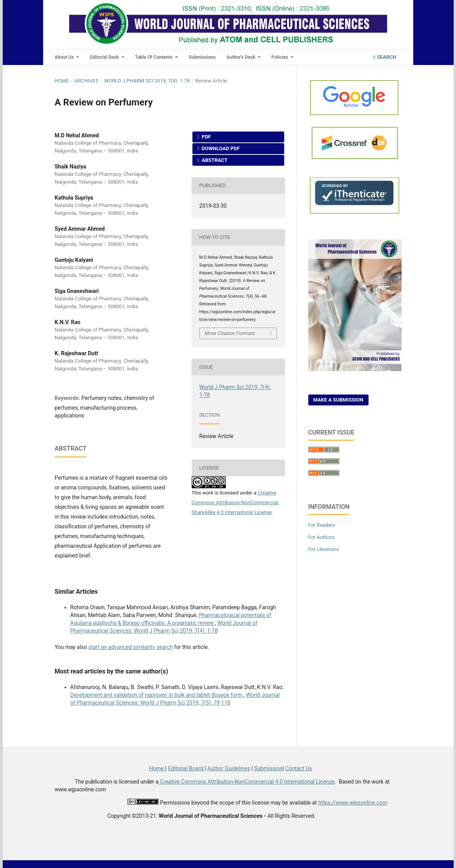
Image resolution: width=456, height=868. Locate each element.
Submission (268, 768)
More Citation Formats (230, 333)
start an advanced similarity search (130, 647)
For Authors (321, 537)
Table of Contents (154, 57)
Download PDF (220, 148)
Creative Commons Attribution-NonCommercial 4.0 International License (247, 782)
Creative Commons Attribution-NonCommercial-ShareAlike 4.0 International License (236, 502)
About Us (65, 57)
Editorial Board (186, 768)
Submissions (202, 57)
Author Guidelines (229, 768)
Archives (86, 81)
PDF (206, 137)
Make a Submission (338, 400)
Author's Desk (241, 57)
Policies (280, 57)
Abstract (214, 160)
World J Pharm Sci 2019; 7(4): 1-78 (147, 81)
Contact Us (299, 768)
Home (62, 81)
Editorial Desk (105, 57)
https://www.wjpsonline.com (353, 803)
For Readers (322, 525)
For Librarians (324, 549)
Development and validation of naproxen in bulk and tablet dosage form (157, 695)
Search (385, 57)
